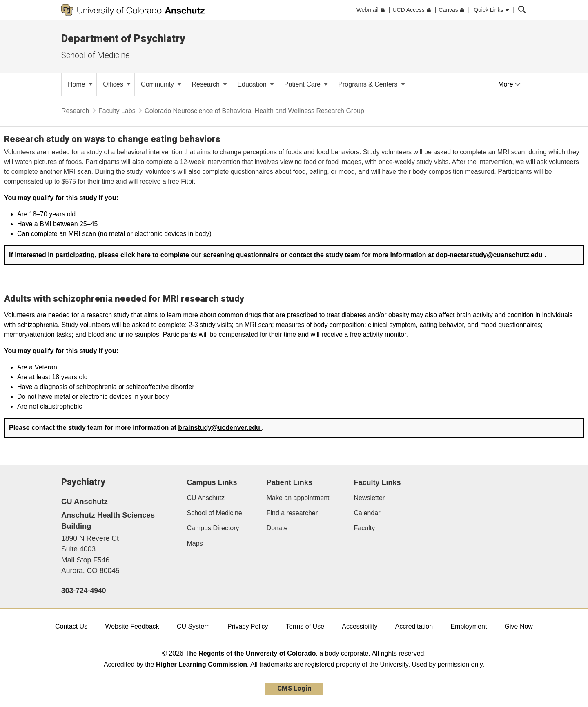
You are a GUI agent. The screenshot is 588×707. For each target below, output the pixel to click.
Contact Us (71, 626)
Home (80, 84)
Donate (277, 528)
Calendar (367, 513)
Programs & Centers (371, 84)
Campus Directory (213, 528)
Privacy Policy (248, 626)
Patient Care (306, 84)
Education (256, 84)
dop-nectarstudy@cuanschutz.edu (490, 255)
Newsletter (370, 498)
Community (161, 84)
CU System (193, 626)
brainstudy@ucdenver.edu (220, 428)
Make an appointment (298, 498)
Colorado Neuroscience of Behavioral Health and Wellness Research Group (254, 111)
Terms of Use (305, 626)
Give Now (519, 626)
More (509, 84)
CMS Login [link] (294, 688)
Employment (469, 626)
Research (209, 84)
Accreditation (414, 626)
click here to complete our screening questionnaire (200, 255)
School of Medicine (96, 55)
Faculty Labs (117, 111)
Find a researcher (292, 513)
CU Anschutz (206, 498)
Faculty (365, 528)
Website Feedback (132, 626)
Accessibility (360, 626)
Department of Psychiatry (123, 38)
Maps (195, 544)
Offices (117, 84)
